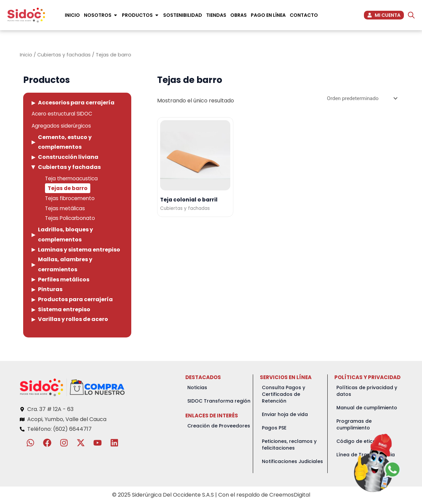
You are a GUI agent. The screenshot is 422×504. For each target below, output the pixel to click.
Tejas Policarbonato (71, 219)
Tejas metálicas (66, 209)
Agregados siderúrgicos (63, 126)
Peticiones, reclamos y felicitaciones (289, 445)
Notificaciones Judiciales (292, 462)
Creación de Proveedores (219, 426)
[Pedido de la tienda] (360, 99)
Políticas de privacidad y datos (367, 392)
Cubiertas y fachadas (64, 55)
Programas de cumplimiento (354, 425)
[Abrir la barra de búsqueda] (411, 15)
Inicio (26, 55)
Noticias (197, 388)
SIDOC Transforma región (219, 402)
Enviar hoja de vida (285, 415)
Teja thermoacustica (73, 179)
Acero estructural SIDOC (64, 114)
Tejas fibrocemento (71, 199)
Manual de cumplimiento (367, 408)
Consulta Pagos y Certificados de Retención (284, 395)
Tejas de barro (68, 189)
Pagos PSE (274, 428)
